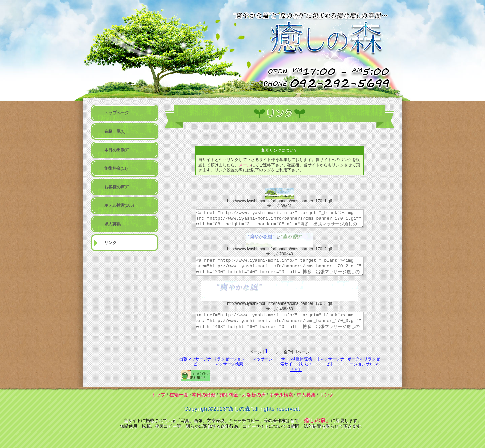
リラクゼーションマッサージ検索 (229, 362)
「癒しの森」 (315, 420)
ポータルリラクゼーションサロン (364, 362)
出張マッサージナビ (195, 362)
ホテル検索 (281, 395)
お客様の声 (254, 395)
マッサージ (263, 359)
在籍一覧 (179, 395)
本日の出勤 (204, 395)
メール (245, 165)
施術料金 (229, 395)
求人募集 (306, 395)
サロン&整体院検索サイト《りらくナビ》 (296, 364)
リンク (327, 395)
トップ (158, 395)
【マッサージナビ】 (330, 362)
